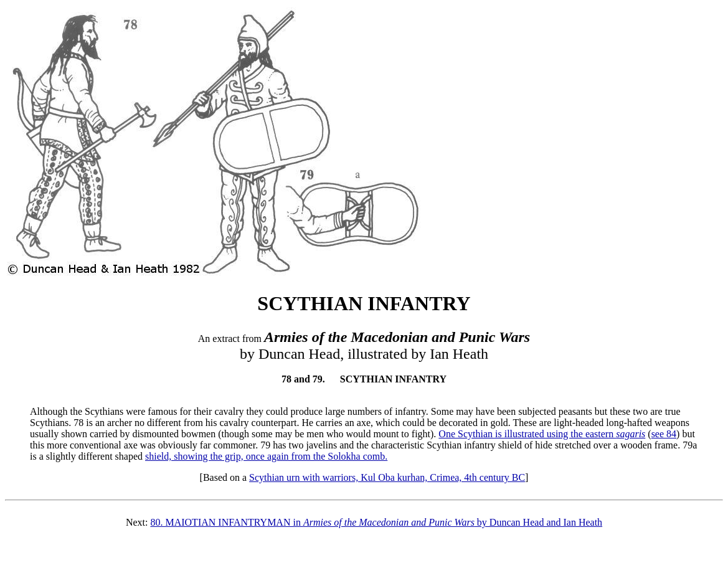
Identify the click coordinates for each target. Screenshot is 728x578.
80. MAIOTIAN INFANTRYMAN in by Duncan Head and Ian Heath (376, 522)
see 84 (664, 434)
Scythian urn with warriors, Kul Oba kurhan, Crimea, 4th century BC (387, 477)
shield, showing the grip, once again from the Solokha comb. (266, 456)
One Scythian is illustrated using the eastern (542, 434)
